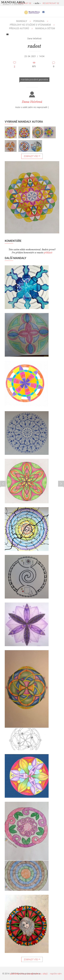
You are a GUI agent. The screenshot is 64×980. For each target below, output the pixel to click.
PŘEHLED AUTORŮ (19, 28)
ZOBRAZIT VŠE (32, 156)
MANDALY (22, 21)
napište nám (56, 974)
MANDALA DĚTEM (45, 28)
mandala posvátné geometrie (34, 80)
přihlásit (48, 253)
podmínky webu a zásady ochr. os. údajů (29, 974)
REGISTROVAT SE (51, 3)
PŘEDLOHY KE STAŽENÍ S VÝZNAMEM (30, 25)
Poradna (39, 21)
